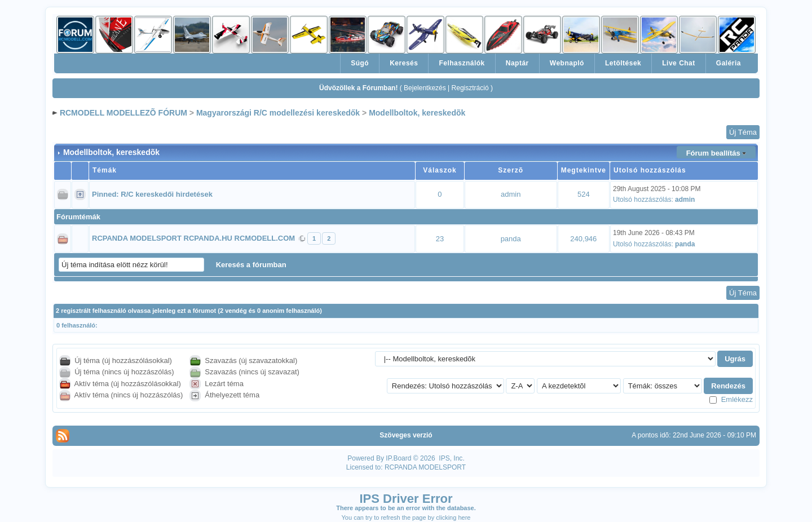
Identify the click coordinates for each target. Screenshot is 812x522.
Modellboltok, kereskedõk (417, 113)
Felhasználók (462, 63)
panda (511, 239)
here (464, 517)
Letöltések (623, 63)
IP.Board (398, 458)
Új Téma (743, 132)
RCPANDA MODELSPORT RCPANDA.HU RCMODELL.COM (193, 238)
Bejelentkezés (425, 88)
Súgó (360, 63)
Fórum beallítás (713, 153)
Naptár (517, 63)
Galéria (729, 63)
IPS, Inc (451, 458)
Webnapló (567, 63)
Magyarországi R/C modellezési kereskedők (278, 113)
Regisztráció (470, 88)
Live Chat (679, 63)
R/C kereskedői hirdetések (167, 194)
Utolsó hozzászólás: (643, 200)
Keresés (404, 63)
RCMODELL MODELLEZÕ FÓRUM (123, 113)
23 (440, 239)
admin (511, 194)
